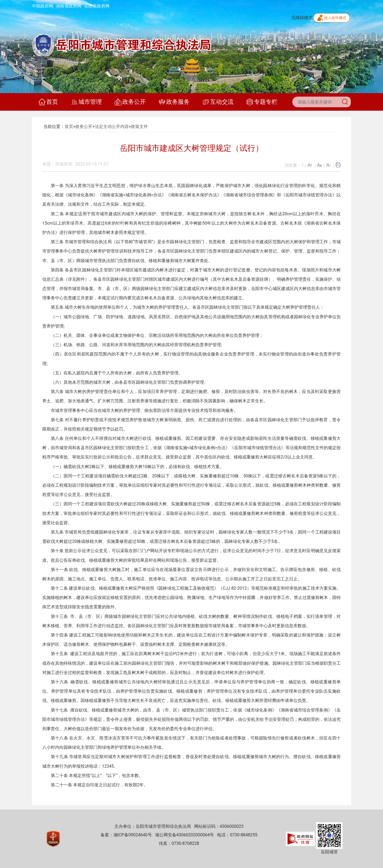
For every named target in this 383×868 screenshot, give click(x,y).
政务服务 (174, 102)
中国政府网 (43, 6)
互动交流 (218, 102)
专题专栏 (262, 102)
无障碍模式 (302, 18)
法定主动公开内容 (112, 127)
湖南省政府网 (69, 6)
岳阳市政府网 (97, 6)
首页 (48, 102)
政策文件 (139, 127)
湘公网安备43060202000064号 (185, 835)
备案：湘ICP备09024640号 (126, 835)
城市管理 (86, 102)
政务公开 (130, 102)
